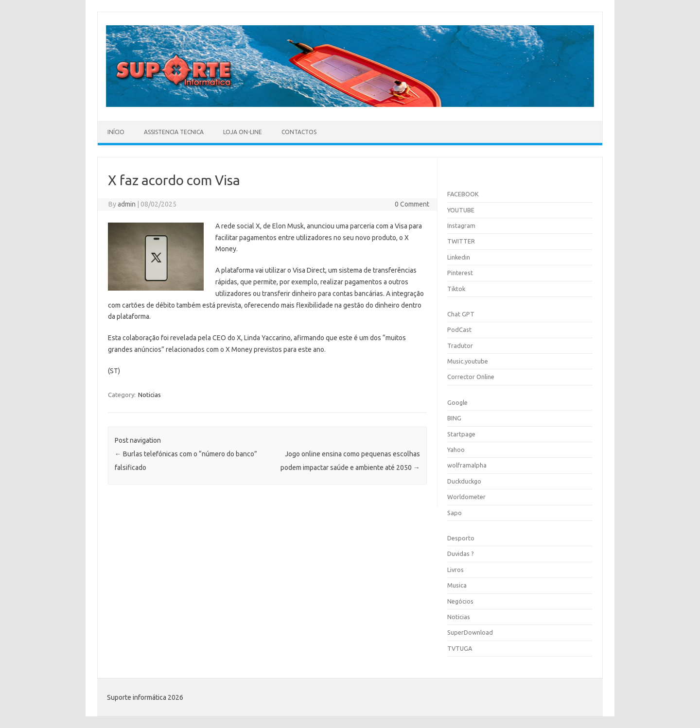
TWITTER (461, 241)
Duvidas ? (461, 554)
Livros (455, 570)
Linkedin (459, 257)
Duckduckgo (464, 481)
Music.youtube (468, 361)
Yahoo (456, 450)
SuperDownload (470, 632)
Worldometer (466, 497)
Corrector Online (471, 377)
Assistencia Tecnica (174, 132)
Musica (457, 585)
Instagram (461, 225)
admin (127, 204)
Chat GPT (461, 314)
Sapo (455, 513)
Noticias (149, 395)
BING (454, 418)
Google (457, 402)
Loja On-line (243, 132)
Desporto (461, 538)
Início (116, 132)
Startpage (461, 434)
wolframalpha (467, 465)
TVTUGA (460, 648)
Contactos (299, 132)
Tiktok (456, 289)
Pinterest (460, 273)
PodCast (459, 329)
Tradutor (460, 346)
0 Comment (412, 204)
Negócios (460, 601)
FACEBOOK (463, 194)
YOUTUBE (461, 210)
